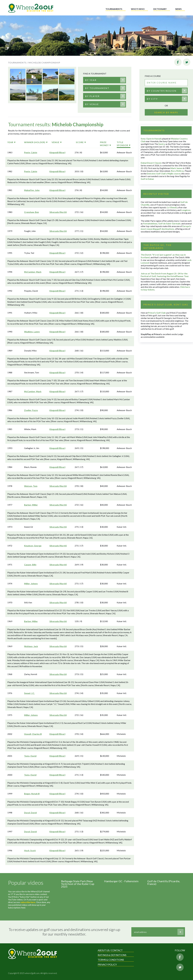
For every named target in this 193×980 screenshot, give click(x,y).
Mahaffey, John (32, 190)
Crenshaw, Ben (31, 212)
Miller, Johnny (31, 583)
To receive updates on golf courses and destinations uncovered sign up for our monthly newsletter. (65, 932)
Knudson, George (33, 546)
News (178, 9)
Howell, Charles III (33, 734)
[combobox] (105, 80)
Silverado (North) (58, 212)
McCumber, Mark (33, 272)
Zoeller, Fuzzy (31, 410)
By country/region (162, 91)
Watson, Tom (31, 486)
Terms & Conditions (111, 960)
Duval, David (30, 813)
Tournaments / (18, 63)
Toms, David (30, 756)
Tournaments (114, 9)
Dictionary (160, 9)
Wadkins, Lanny (32, 332)
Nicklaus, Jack (31, 646)
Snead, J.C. (29, 693)
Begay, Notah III (32, 794)
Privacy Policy (107, 965)
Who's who (138, 9)
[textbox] (91, 80)
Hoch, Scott (30, 850)
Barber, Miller (31, 505)
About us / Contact (110, 950)
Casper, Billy (30, 565)
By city (152, 99)
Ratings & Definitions (112, 955)
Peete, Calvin (31, 152)
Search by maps (166, 112)
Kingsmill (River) (57, 152)
